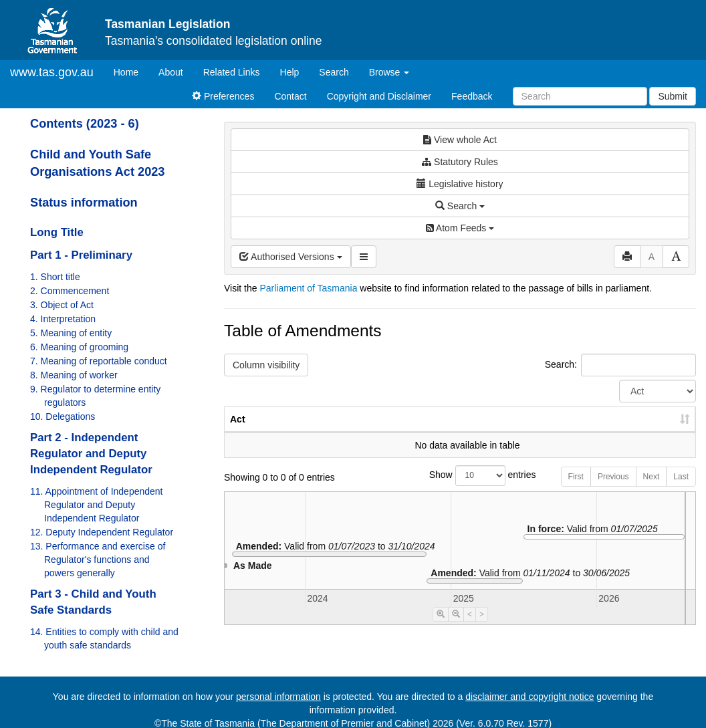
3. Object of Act (62, 305)
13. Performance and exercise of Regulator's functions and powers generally (98, 560)
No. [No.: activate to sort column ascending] (472, 433)
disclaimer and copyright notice (529, 697)
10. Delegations (63, 416)
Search (334, 72)
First (576, 490)
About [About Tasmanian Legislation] (171, 72)
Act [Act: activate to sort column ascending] (238, 433)
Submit (673, 96)
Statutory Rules (460, 162)
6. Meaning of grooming (79, 347)
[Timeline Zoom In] (441, 628)
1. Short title (55, 277)
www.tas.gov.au (52, 72)
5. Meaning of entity (71, 333)
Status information (84, 203)
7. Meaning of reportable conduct (99, 361)
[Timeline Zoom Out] (456, 628)
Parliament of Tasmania (308, 288)
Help (290, 72)
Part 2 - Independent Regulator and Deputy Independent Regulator (91, 454)
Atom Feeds (460, 228)
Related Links (232, 72)
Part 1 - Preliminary (81, 255)
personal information (278, 697)
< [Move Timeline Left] (470, 628)
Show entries (460, 489)
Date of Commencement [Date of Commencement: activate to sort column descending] (625, 426)
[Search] (580, 96)
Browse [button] (389, 72)
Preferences (223, 96)
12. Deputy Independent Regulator (102, 532)
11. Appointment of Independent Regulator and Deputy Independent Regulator (97, 505)
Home (131, 71)
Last (681, 490)
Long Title (57, 232)
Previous (613, 490)
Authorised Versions (291, 257)
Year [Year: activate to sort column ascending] (534, 433)
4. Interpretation (63, 319)
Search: (620, 365)
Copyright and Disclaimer (379, 96)
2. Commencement (70, 291)
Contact (290, 96)
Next (652, 490)
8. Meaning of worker (74, 375)
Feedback (472, 96)
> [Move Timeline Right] (482, 628)
